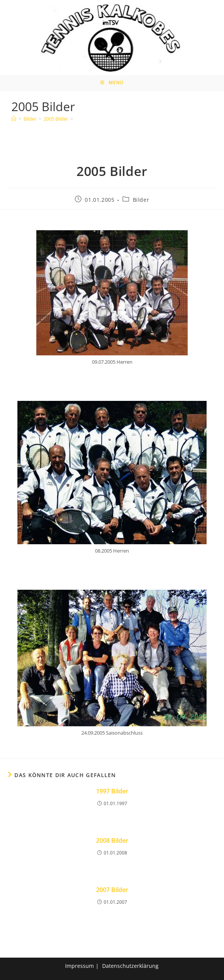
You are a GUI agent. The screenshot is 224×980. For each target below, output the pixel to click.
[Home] (14, 119)
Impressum (79, 966)
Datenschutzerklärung (130, 966)
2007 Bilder (112, 890)
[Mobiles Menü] (112, 83)
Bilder (141, 200)
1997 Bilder (112, 791)
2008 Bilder (112, 840)
